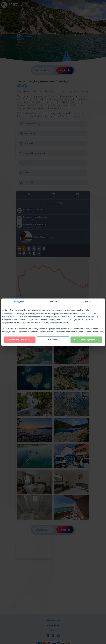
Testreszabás (53, 340)
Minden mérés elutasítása (20, 340)
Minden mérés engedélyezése (86, 340)
